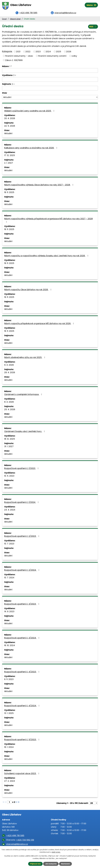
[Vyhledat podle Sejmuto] (50, 89)
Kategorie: (7, 52)
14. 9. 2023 (9, 612)
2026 (69, 52)
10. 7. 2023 (9, 544)
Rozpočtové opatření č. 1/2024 (22, 503)
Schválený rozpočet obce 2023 (22, 774)
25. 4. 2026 (10, 410)
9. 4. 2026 (9, 366)
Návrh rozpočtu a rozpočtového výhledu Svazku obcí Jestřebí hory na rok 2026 (47, 256)
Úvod (4, 20)
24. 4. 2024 (10, 510)
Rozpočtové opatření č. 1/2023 (22, 469)
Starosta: (20, 841)
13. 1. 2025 (9, 714)
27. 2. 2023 (10, 782)
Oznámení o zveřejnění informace (24, 395)
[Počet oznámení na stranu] (93, 804)
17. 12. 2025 (10, 156)
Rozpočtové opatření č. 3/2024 (22, 639)
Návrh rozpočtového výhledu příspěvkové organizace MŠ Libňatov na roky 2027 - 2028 (48, 221)
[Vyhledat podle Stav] (50, 98)
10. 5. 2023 (9, 477)
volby (74, 57)
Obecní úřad (15, 20)
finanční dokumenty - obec (19, 57)
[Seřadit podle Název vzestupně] (11, 66)
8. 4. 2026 (9, 403)
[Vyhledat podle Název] (50, 71)
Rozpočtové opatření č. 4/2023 (22, 672)
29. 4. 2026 (10, 373)
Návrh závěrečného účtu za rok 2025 (25, 358)
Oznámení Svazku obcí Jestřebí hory (25, 432)
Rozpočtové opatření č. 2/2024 (22, 571)
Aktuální (8, 134)
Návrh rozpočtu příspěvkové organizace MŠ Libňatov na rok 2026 (40, 324)
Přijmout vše (35, 864)
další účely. (56, 852)
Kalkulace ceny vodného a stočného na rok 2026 (31, 148)
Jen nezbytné (51, 864)
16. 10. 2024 (10, 646)
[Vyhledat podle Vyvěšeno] (50, 80)
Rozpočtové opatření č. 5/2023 (22, 740)
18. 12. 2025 (10, 440)
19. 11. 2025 (9, 193)
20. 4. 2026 (10, 119)
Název (6, 67)
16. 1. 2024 (9, 748)
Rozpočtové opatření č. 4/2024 (22, 706)
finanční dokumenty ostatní (52, 57)
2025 (59, 52)
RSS (93, 27)
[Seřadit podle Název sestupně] (11, 67)
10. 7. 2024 (9, 578)
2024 (48, 52)
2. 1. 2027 (9, 164)
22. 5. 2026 (10, 127)
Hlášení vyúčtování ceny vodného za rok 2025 (30, 111)
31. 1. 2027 (9, 447)
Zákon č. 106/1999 (14, 61)
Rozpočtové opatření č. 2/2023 (22, 537)
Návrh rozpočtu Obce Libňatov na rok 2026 (28, 290)
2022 (28, 52)
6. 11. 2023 (9, 680)
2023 (38, 52)
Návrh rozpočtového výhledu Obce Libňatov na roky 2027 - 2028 (39, 185)
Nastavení (66, 864)
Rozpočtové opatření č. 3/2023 (22, 605)
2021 (18, 52)
